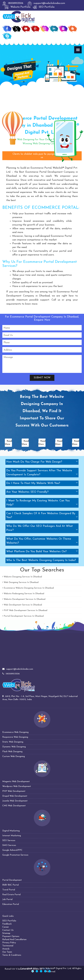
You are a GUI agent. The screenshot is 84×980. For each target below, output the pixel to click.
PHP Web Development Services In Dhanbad (25, 610)
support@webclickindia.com (20, 669)
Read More (8, 443)
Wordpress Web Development (17, 786)
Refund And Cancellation (14, 940)
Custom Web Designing (14, 756)
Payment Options (11, 936)
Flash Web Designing (12, 752)
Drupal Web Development (15, 796)
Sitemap (6, 933)
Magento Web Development (16, 782)
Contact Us (8, 930)
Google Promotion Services (15, 855)
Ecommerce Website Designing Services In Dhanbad (28, 588)
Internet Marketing (12, 836)
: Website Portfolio (18, 7)
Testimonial (8, 946)
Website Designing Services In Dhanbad (22, 577)
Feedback (7, 924)
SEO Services (9, 841)
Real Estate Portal (11, 895)
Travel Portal (9, 890)
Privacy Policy (9, 943)
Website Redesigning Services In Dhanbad (23, 594)
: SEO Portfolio (44, 7)
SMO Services (9, 845)
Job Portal (7, 899)
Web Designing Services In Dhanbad (20, 582)
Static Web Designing (13, 742)
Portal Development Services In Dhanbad (23, 616)
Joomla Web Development (15, 801)
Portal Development (12, 880)
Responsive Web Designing (15, 737)
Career (6, 927)
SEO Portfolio (9, 921)
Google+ (47, 969)
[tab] (42, 462)
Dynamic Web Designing (14, 747)
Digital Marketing (11, 831)
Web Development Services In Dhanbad (22, 605)
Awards (6, 949)
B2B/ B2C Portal (11, 885)
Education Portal (11, 904)
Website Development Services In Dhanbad (24, 599)
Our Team (7, 952)
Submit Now (42, 378)
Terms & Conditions (12, 955)
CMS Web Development (14, 806)
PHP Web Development (14, 791)
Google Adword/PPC (12, 850)
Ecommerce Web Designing (15, 732)
